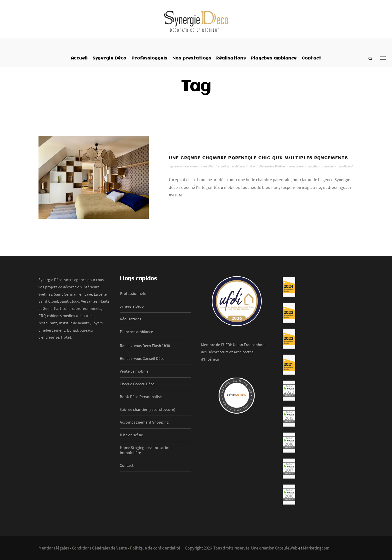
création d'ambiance (231, 166)
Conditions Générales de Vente (99, 548)
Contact (312, 58)
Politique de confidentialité (155, 548)
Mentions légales (54, 548)
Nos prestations (192, 58)
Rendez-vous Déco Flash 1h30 (145, 346)
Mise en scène (131, 435)
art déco (209, 166)
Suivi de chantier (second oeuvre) (147, 409)
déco (252, 166)
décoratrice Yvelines (272, 166)
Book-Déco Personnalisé (141, 397)
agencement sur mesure (184, 166)
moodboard (345, 166)
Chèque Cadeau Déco (137, 384)
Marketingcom (316, 548)
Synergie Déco (109, 58)
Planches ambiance (274, 58)
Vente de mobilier (135, 371)
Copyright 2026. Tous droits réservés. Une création (230, 548)
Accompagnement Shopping (144, 422)
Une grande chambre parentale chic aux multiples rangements (258, 158)
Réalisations (231, 58)
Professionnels (149, 58)
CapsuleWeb (286, 548)
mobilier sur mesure (320, 166)
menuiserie (296, 166)
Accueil (79, 58)
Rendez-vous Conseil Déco (142, 358)
